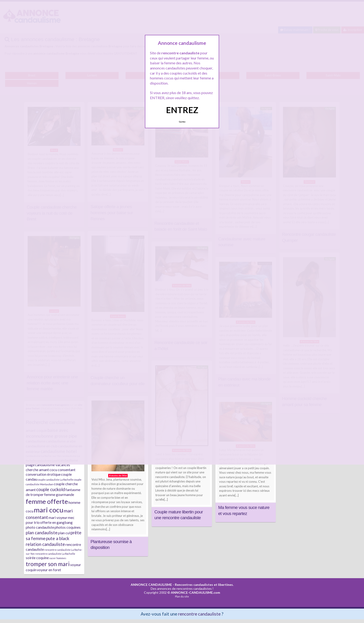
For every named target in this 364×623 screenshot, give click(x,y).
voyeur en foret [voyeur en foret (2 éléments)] (49, 570)
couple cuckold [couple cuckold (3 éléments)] (51, 489)
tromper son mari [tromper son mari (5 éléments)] (48, 564)
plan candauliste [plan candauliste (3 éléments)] (42, 533)
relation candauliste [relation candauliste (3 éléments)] (45, 544)
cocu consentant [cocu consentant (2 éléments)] (62, 470)
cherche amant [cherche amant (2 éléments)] (37, 470)
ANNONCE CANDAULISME (151, 585)
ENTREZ (182, 110)
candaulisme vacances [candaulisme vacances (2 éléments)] (53, 465)
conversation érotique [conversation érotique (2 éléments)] (43, 474)
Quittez (182, 122)
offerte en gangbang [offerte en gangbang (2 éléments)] (56, 522)
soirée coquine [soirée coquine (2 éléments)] (37, 558)
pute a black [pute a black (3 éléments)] (58, 538)
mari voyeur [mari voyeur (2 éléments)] (58, 517)
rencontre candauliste (199, 614)
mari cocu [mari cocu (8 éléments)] (49, 510)
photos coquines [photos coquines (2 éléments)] (68, 527)
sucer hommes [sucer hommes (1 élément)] (58, 558)
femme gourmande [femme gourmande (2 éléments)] (59, 494)
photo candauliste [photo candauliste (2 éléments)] (40, 527)
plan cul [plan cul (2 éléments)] (64, 533)
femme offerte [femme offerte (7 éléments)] (47, 501)
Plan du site (182, 596)
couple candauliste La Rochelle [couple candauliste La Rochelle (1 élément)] (55, 480)
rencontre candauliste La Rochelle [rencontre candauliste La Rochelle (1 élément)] (55, 554)
